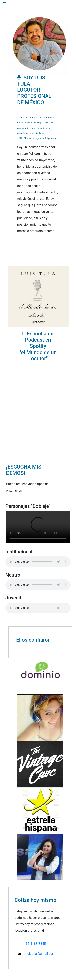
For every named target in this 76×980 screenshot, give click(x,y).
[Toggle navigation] (4, 4)
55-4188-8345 (36, 944)
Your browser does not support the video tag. (38, 527)
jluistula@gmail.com (40, 954)
